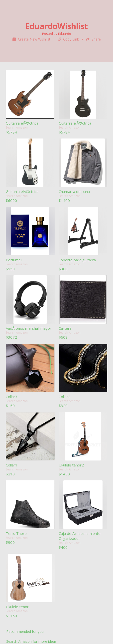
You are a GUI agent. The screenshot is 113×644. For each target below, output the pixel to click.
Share (93, 39)
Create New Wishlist (32, 39)
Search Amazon (17, 127)
